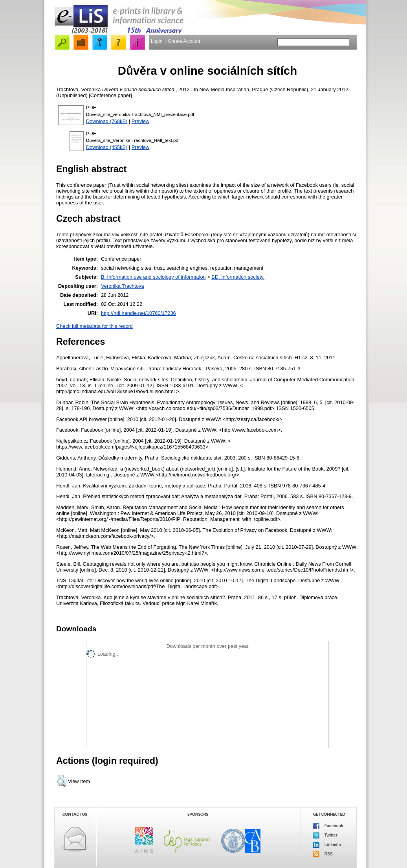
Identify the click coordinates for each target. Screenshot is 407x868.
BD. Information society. (238, 277)
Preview (141, 121)
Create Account (184, 41)
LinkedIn (327, 845)
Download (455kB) (107, 147)
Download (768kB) (107, 121)
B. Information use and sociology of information (153, 277)
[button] (62, 781)
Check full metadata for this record (94, 326)
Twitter (325, 835)
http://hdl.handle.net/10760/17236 (138, 313)
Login (157, 41)
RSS (323, 854)
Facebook (328, 826)
